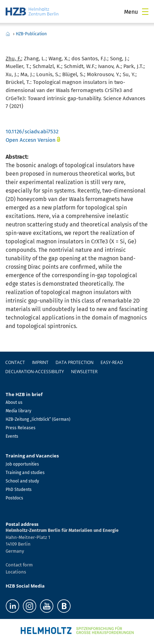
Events (12, 436)
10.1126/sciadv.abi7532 (32, 132)
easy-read (112, 362)
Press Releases (21, 428)
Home (8, 34)
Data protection (75, 362)
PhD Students (19, 490)
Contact (15, 362)
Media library (18, 411)
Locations (16, 572)
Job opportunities (22, 464)
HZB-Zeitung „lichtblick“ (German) (38, 419)
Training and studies (25, 473)
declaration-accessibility (35, 372)
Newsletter (84, 372)
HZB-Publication (31, 34)
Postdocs (14, 498)
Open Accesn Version (31, 140)
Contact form (19, 565)
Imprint (40, 362)
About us (14, 402)
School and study (22, 481)
